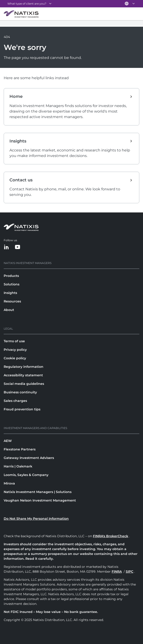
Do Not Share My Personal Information (36, 519)
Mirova (9, 483)
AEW (8, 441)
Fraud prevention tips (22, 409)
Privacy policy (15, 350)
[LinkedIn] (6, 247)
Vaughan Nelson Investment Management (40, 500)
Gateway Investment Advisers (29, 458)
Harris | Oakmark (18, 466)
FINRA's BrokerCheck (111, 536)
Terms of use (14, 341)
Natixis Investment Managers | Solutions (38, 492)
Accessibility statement (23, 375)
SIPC (130, 571)
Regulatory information (24, 367)
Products (11, 276)
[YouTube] (18, 247)
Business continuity (20, 392)
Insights (10, 293)
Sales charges (15, 401)
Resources (12, 301)
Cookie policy (15, 358)
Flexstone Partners (20, 449)
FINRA (117, 571)
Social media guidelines (24, 384)
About (9, 310)
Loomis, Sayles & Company (26, 475)
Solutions (12, 284)
